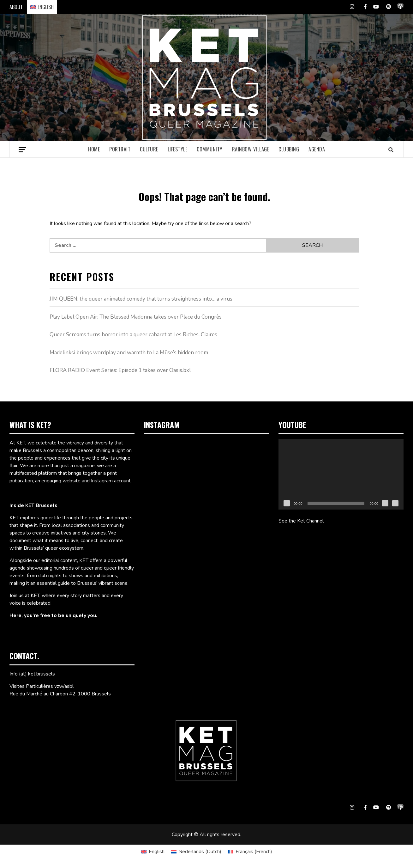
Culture (149, 149)
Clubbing (289, 149)
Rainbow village (251, 149)
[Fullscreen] (395, 503)
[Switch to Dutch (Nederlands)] (196, 852)
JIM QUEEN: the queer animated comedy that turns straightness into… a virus (141, 299)
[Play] (287, 503)
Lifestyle (178, 149)
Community (210, 149)
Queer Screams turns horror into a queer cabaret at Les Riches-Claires (133, 335)
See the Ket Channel (301, 521)
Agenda (317, 149)
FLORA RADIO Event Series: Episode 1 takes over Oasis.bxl (120, 370)
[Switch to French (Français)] (250, 852)
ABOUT (16, 7)
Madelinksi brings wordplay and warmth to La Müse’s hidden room (129, 353)
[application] (341, 474)
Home (94, 149)
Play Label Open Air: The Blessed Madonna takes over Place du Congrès (136, 317)
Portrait (120, 149)
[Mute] (385, 503)
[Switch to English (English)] (153, 852)
